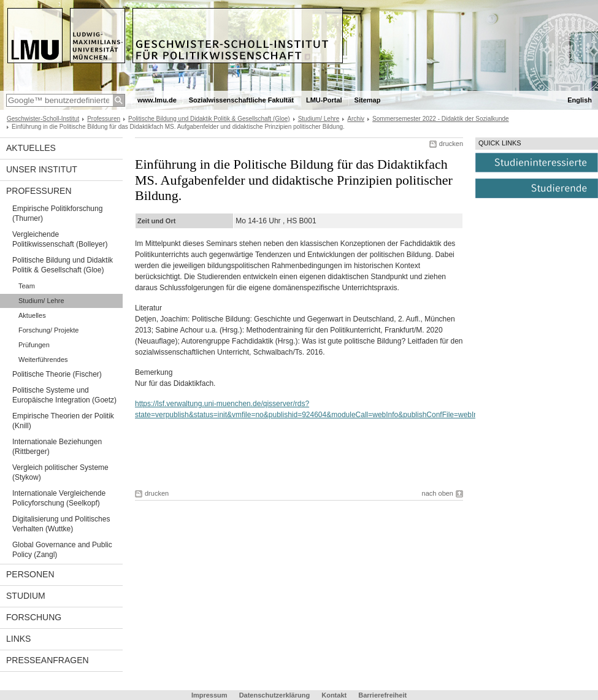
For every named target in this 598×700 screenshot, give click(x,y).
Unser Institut (42, 169)
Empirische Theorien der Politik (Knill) (63, 421)
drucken (451, 144)
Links (18, 639)
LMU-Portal (324, 100)
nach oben (438, 493)
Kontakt (334, 695)
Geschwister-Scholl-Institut (43, 119)
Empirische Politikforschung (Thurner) (57, 213)
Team (27, 286)
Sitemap (368, 100)
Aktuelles (31, 148)
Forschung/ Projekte (48, 330)
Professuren (104, 119)
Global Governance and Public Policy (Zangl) (62, 550)
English (580, 100)
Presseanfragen (48, 660)
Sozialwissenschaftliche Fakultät (241, 100)
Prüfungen (34, 345)
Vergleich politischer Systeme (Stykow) (60, 472)
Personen (30, 574)
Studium (26, 596)
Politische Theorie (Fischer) (57, 374)
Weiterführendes (43, 360)
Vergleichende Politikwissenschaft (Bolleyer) (60, 239)
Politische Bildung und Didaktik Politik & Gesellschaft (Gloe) (209, 119)
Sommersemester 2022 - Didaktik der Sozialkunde (441, 119)
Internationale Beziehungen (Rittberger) (57, 447)
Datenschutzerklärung (275, 695)
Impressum (209, 695)
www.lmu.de (157, 100)
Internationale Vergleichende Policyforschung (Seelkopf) (59, 498)
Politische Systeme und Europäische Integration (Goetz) (64, 395)
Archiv (356, 119)
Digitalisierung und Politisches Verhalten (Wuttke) (61, 524)
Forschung (34, 617)
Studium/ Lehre (319, 119)
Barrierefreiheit (382, 695)
